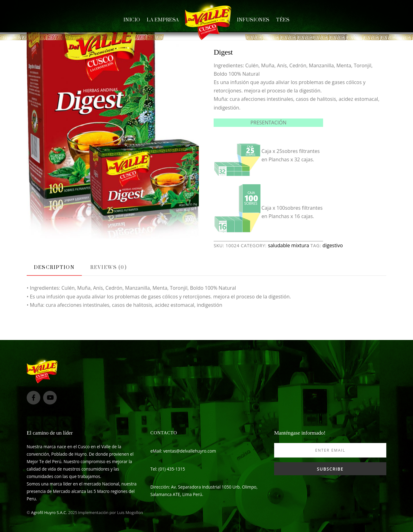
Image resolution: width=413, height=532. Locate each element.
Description (54, 268)
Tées (283, 20)
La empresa (163, 20)
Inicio (132, 20)
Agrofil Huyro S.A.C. (49, 512)
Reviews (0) (109, 268)
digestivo (333, 245)
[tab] (54, 268)
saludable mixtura (289, 245)
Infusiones (253, 20)
